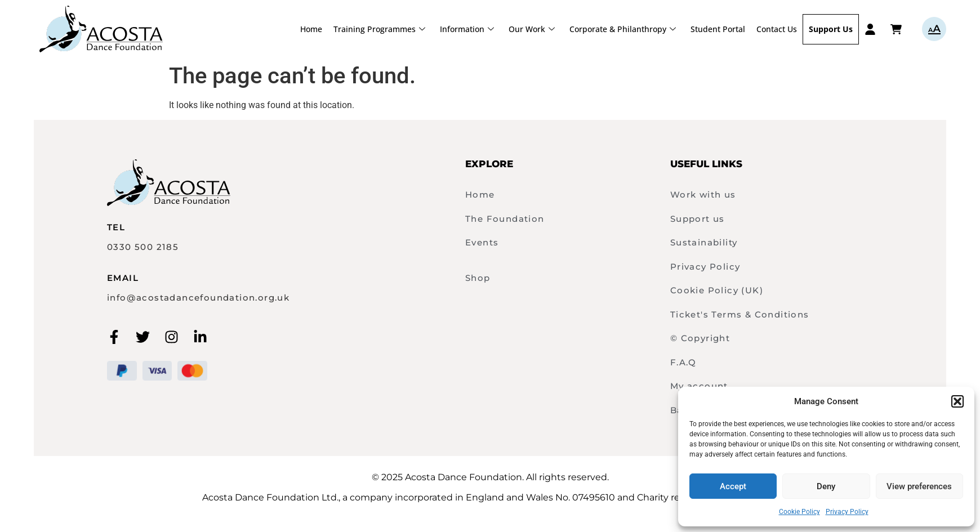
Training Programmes (379, 29)
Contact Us (777, 29)
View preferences (919, 486)
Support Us (831, 29)
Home (311, 29)
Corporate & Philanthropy (623, 29)
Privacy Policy (847, 512)
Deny (826, 486)
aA (934, 29)
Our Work (532, 29)
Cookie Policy (799, 512)
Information (467, 29)
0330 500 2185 (143, 247)
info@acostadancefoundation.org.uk (198, 298)
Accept (733, 486)
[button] (957, 401)
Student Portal (718, 29)
